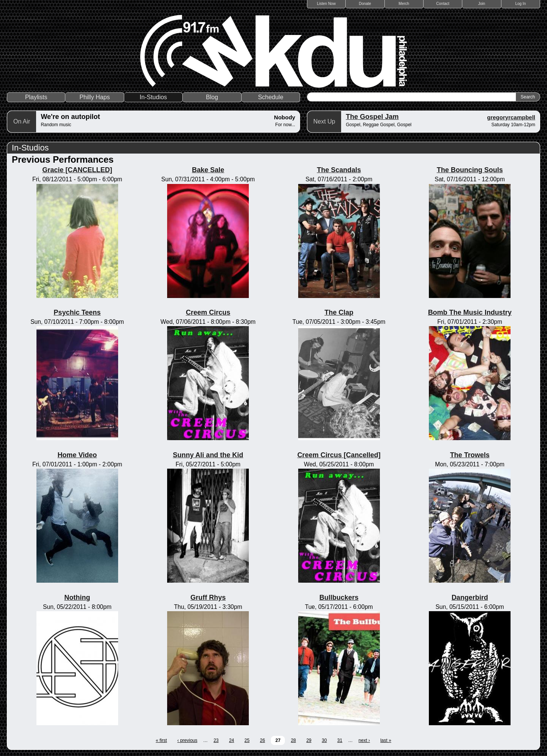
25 (247, 740)
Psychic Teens (77, 312)
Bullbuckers (339, 598)
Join (482, 4)
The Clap (339, 312)
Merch (404, 4)
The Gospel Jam (372, 117)
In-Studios (153, 97)
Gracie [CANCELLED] (77, 170)
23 (216, 740)
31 (340, 740)
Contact (443, 4)
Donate (365, 4)
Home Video (77, 455)
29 (309, 740)
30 (324, 740)
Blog (212, 97)
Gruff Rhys (208, 598)
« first (161, 740)
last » (386, 740)
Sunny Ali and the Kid (208, 455)
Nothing (77, 598)
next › (364, 740)
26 (262, 740)
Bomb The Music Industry (470, 312)
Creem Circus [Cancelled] (339, 455)
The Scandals (339, 170)
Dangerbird (470, 598)
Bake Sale (208, 170)
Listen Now (326, 4)
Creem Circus (208, 312)
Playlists (36, 97)
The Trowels (470, 455)
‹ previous (187, 740)
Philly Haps (95, 97)
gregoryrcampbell (511, 117)
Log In (520, 4)
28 (293, 740)
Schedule (271, 97)
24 (232, 740)
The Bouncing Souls (470, 170)
